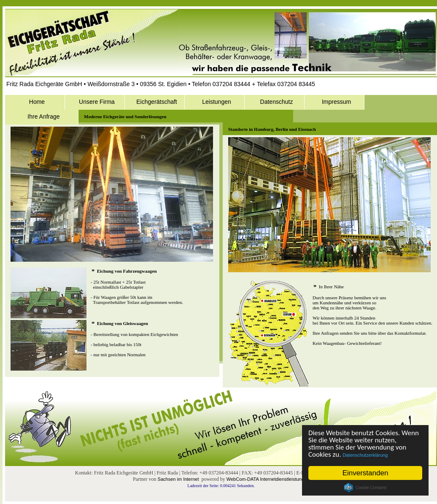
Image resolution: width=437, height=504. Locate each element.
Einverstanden (366, 473)
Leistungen (217, 102)
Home (37, 102)
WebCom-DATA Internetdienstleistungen (268, 479)
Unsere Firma (97, 102)
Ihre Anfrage (43, 117)
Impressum (336, 102)
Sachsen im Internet (178, 479)
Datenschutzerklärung (366, 455)
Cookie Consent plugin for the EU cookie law (365, 488)
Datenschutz (277, 102)
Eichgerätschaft (157, 102)
